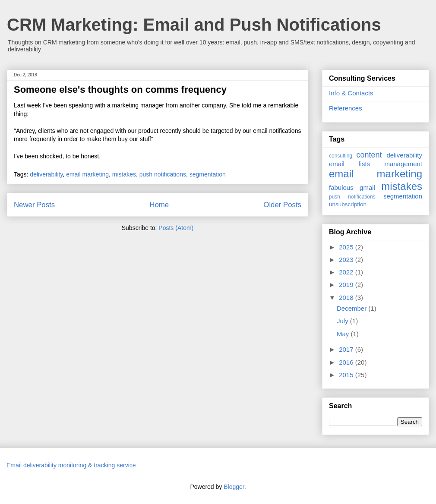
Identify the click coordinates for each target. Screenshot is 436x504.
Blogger (234, 487)
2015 (347, 375)
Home (159, 205)
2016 (347, 362)
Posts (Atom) (176, 228)
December (352, 308)
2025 (347, 247)
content (369, 155)
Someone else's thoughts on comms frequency (120, 90)
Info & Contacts (351, 93)
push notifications (163, 174)
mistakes (124, 174)
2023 (347, 260)
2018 (347, 298)
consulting (341, 156)
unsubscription (348, 204)
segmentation (208, 174)
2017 (347, 349)
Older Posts (282, 205)
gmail (367, 187)
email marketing (87, 174)
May (344, 334)
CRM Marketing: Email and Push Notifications (194, 25)
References (346, 108)
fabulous (341, 187)
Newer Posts (34, 205)
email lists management (376, 164)
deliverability (46, 174)
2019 (347, 285)
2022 (347, 272)
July (343, 321)
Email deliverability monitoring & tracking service (71, 465)
